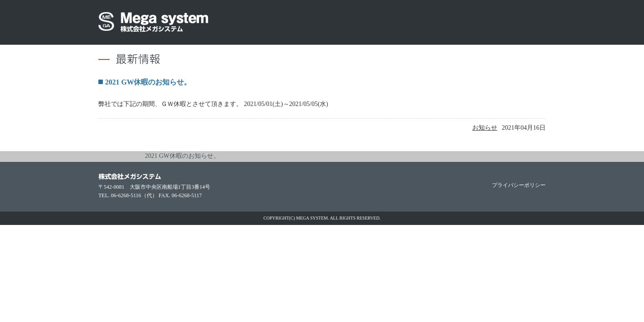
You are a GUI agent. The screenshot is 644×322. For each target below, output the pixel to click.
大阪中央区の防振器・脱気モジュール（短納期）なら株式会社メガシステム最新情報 (244, 22)
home (104, 157)
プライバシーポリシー (519, 185)
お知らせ (485, 128)
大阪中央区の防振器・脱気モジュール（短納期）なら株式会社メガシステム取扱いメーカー (406, 22)
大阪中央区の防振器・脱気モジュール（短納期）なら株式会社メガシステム (153, 22)
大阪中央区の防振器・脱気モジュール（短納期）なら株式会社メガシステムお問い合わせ (512, 22)
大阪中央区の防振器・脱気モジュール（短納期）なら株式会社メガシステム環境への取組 (356, 22)
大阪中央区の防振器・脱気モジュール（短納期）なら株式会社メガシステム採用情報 (456, 22)
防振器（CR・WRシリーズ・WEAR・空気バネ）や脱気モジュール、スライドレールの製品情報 (315, 22)
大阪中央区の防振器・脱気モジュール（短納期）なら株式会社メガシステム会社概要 (280, 22)
